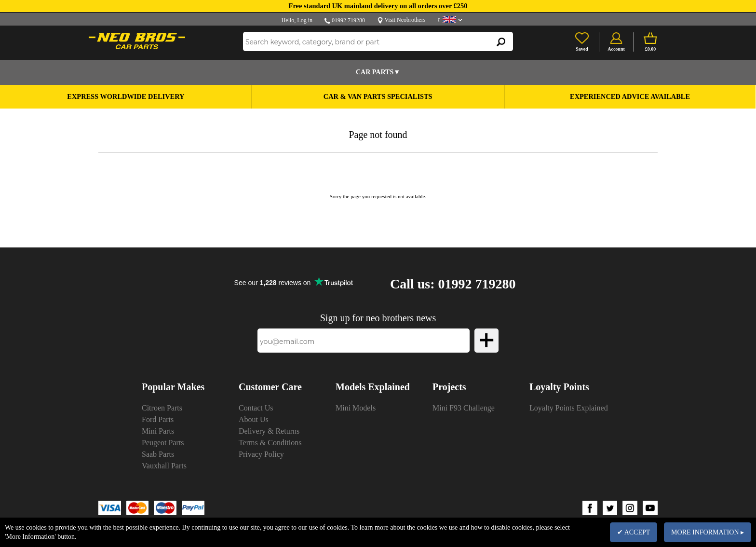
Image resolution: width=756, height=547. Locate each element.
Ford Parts (158, 419)
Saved (582, 49)
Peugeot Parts (163, 443)
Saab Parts (158, 454)
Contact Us (256, 408)
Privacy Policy (261, 454)
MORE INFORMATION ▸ (708, 532)
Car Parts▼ (378, 72)
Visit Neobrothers (405, 20)
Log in (305, 20)
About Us (254, 419)
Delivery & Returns (269, 431)
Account (616, 49)
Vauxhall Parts (164, 466)
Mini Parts (158, 431)
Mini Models (356, 408)
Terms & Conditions (270, 443)
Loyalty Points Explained (569, 408)
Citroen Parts (162, 408)
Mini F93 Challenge (464, 408)
